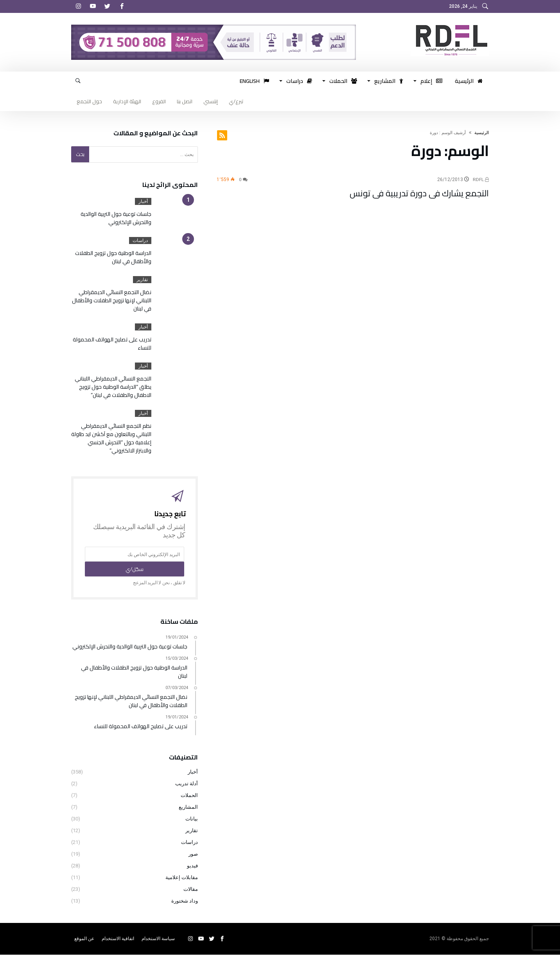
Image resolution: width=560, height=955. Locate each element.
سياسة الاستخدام (158, 939)
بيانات (192, 819)
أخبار (143, 201)
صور (193, 854)
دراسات (140, 241)
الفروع (159, 101)
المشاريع (188, 807)
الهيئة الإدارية (127, 101)
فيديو (192, 866)
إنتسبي (211, 101)
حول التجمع (89, 101)
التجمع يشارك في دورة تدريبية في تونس (419, 193)
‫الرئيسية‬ (482, 133)
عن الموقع (84, 939)
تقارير (142, 280)
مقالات (191, 889)
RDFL (481, 180)
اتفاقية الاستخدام (118, 939)
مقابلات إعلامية (182, 878)
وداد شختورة (185, 901)
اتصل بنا (185, 101)
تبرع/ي (236, 101)
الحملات (189, 796)
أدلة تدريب (187, 784)
